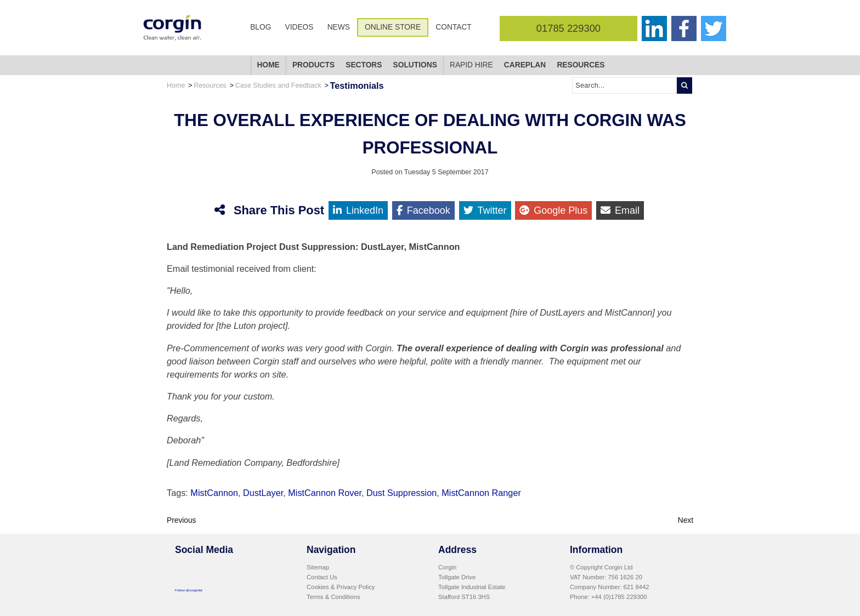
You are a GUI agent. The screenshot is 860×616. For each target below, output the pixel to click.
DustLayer (263, 493)
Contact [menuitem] (453, 27)
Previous (182, 520)
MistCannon (214, 493)
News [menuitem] (339, 27)
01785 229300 (568, 28)
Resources (210, 85)
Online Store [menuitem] (393, 27)
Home (176, 85)
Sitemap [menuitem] (318, 567)
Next (686, 520)
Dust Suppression (401, 493)
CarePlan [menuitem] (525, 65)
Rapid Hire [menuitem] (471, 65)
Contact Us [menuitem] (322, 577)
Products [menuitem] (313, 65)
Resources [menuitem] (581, 65)
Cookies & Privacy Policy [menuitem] (341, 587)
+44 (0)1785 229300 (619, 597)
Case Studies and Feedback (278, 85)
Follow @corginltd (189, 590)
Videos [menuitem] (299, 27)
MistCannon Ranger (481, 493)
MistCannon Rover (325, 493)
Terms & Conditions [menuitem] (333, 597)
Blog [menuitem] (261, 27)
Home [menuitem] (268, 65)
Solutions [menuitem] (415, 65)
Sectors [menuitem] (364, 65)
